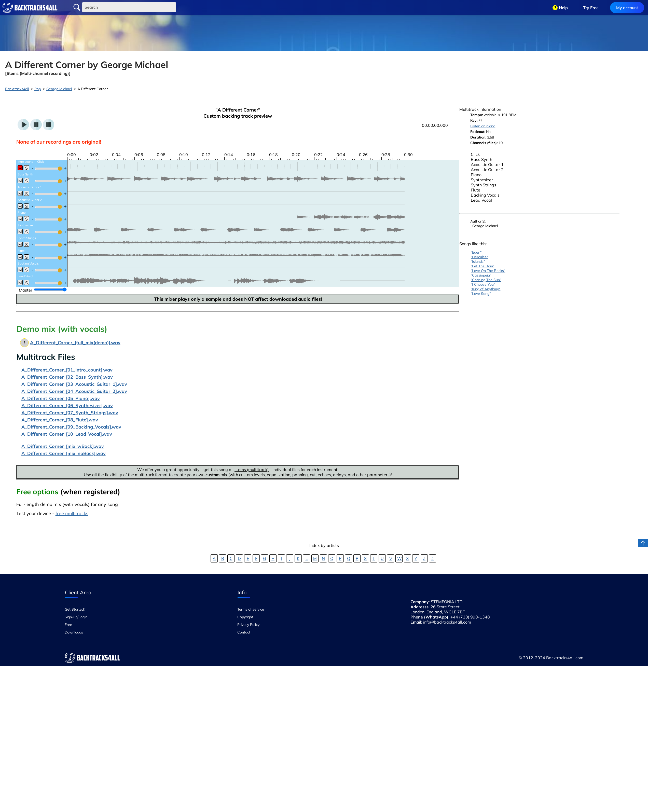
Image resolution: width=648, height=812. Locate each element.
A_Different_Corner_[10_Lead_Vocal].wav (67, 434)
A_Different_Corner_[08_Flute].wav (60, 420)
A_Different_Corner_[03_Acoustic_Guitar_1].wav (74, 384)
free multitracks (72, 513)
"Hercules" (479, 257)
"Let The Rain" (482, 266)
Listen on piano (483, 126)
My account (627, 8)
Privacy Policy (248, 625)
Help (563, 8)
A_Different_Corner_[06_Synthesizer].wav (67, 405)
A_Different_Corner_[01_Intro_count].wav (67, 370)
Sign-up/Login (76, 617)
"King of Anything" (486, 289)
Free (68, 625)
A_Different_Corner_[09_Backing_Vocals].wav (71, 427)
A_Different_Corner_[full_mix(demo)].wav (75, 343)
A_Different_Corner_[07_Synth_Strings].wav (70, 413)
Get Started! (75, 609)
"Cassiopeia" (481, 275)
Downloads (74, 632)
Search (77, 7)
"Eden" (476, 252)
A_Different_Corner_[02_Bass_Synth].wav (67, 377)
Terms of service (251, 609)
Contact (244, 632)
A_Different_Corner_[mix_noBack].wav (64, 453)
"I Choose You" (483, 284)
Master (26, 290)
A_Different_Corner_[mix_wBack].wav (63, 446)
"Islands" (478, 262)
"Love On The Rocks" (488, 271)
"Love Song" (481, 294)
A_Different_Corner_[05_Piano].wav (61, 398)
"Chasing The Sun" (486, 280)
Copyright (245, 617)
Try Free (591, 8)
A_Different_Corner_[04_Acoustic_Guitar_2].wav (74, 391)
